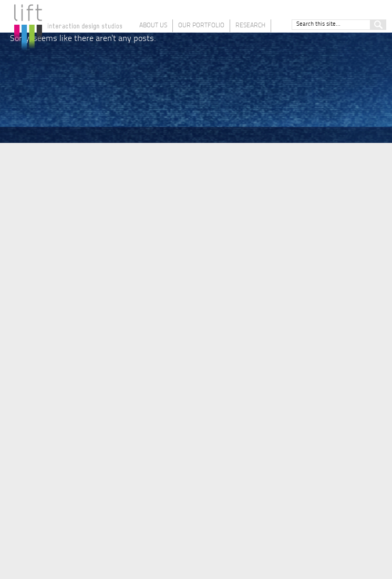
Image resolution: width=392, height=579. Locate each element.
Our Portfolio (201, 26)
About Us (153, 26)
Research (250, 26)
